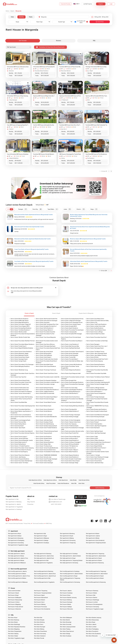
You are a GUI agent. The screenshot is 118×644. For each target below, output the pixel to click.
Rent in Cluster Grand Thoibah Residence (46, 428)
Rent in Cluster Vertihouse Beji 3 (69, 438)
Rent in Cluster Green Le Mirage (95, 332)
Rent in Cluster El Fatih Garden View (20, 388)
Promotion (30, 504)
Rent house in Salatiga (66, 607)
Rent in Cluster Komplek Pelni (69, 380)
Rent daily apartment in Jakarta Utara (44, 556)
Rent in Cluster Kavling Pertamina (44, 388)
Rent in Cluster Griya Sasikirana (44, 355)
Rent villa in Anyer (13, 618)
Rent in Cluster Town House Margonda (46, 337)
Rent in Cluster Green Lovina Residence (21, 415)
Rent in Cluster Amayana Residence (20, 459)
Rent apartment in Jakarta (13, 504)
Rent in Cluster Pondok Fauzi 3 (18, 346)
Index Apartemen (63, 480)
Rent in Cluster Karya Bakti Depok (44, 365)
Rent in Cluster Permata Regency (19, 452)
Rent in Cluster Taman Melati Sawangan (97, 390)
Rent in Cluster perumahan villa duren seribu (73, 431)
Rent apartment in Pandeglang (16, 540)
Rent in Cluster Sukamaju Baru (94, 424)
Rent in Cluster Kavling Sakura (18, 424)
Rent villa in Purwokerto (92, 631)
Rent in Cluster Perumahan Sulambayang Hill (98, 382)
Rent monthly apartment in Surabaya (70, 571)
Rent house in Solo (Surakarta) (42, 609)
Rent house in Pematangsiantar (94, 604)
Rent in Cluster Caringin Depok (18, 361)
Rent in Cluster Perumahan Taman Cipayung (22, 448)
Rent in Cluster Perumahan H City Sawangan (22, 365)
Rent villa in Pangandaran (15, 631)
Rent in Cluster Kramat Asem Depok (20, 357)
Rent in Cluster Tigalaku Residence (45, 392)
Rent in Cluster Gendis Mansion (44, 411)
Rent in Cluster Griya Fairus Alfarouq (45, 344)
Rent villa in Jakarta (91, 624)
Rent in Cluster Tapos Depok (18, 428)
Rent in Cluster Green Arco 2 (68, 448)
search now (100, 22)
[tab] (32, 288)
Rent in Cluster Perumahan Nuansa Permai (72, 319)
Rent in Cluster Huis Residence (44, 437)
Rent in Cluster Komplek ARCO (69, 326)
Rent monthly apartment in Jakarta (17, 571)
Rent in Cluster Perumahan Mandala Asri (46, 417)
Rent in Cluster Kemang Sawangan (95, 417)
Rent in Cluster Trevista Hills (68, 357)
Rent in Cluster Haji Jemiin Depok (44, 352)
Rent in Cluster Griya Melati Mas (19, 402)
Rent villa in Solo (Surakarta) (93, 634)
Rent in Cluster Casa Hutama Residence (71, 402)
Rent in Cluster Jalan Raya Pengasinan (96, 426)
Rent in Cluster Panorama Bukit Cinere (46, 450)
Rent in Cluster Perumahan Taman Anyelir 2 (73, 352)
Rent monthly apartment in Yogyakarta (44, 582)
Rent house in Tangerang (41, 591)
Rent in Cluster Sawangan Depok (19, 359)
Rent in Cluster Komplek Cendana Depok (97, 411)
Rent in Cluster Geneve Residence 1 (45, 409)
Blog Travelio (31, 502)
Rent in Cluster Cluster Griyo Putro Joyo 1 (97, 346)
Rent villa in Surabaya (66, 636)
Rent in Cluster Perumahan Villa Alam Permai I (23, 341)
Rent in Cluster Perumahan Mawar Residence (22, 344)
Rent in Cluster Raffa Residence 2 (45, 328)
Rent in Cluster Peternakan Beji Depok (46, 346)
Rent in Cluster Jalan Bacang (18, 457)
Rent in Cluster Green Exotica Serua (70, 397)
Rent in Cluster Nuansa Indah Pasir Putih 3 (97, 359)
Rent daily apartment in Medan (16, 560)
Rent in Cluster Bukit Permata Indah (45, 393)
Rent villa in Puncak (39, 638)
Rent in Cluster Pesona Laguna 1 (19, 437)
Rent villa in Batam (13, 622)
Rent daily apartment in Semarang (69, 563)
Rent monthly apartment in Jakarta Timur (19, 576)
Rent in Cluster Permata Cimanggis (45, 399)
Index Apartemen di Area (50, 480)
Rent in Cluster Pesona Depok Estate (20, 380)
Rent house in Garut (39, 602)
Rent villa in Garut (39, 624)
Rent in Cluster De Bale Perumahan (96, 334)
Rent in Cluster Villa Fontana (94, 450)
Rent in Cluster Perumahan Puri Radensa (21, 392)
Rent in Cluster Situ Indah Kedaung (45, 424)
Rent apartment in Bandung (14, 502)
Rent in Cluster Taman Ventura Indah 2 (21, 393)
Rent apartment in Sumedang (16, 543)
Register (101, 4)
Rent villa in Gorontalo (66, 624)
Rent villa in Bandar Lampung (94, 618)
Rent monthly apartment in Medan (17, 578)
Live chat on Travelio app (57, 499)
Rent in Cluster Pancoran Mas (18, 422)
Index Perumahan (51, 483)
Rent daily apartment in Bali (41, 560)
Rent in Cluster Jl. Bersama (43, 440)
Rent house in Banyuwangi (15, 600)
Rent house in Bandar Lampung (68, 598)
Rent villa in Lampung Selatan (68, 627)
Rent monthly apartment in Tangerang (96, 571)
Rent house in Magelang (14, 604)
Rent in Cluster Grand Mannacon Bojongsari (98, 415)
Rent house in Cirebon (14, 602)
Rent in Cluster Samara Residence (45, 442)
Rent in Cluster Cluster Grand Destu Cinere (47, 373)
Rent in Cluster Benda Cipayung (95, 361)
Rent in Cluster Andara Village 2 (44, 461)
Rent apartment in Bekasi (15, 536)
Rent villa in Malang (39, 629)
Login (111, 4)
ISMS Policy (49, 523)
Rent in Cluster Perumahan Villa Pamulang (22, 397)
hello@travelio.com (55, 502)
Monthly (21, 17)
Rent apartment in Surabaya (14, 509)
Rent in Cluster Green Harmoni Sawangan (47, 321)
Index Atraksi (73, 480)
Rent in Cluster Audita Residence (95, 328)
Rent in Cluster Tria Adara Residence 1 (21, 330)
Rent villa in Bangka (39, 620)
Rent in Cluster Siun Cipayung (69, 424)
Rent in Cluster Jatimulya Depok (44, 420)
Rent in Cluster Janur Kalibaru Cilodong (96, 355)
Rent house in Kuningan (66, 602)
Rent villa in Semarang (40, 634)
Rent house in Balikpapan (15, 598)
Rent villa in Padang (65, 629)
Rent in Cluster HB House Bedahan (70, 444)
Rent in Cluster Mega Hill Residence (20, 322)
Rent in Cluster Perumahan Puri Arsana (21, 450)
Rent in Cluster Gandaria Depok (44, 438)
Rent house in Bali (91, 595)
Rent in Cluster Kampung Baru (44, 353)
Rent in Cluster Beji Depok (93, 428)
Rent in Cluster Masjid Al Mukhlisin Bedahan (22, 348)
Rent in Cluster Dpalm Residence (70, 328)
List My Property (88, 4)
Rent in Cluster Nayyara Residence (70, 455)
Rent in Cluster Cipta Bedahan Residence (72, 390)
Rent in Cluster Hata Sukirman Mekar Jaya (72, 361)
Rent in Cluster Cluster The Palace (19, 463)
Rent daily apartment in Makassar (17, 563)
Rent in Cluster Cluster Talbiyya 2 (70, 450)
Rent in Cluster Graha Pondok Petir (95, 444)
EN (77, 4)
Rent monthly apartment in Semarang (70, 582)
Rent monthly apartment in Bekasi (17, 574)
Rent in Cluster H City (92, 322)
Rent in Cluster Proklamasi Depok (70, 426)
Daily (12, 17)
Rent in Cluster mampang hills (69, 332)
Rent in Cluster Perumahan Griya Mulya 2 (72, 341)
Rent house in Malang (40, 604)
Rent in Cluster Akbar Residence (69, 452)
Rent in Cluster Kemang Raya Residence (21, 328)
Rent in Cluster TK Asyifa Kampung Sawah (47, 431)
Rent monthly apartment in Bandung (44, 571)
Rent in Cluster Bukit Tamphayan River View (47, 324)
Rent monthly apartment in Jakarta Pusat (45, 576)
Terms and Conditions (38, 523)
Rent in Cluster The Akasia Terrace (95, 352)
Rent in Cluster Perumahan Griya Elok (45, 332)
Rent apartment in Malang (67, 538)
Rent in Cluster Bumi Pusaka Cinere (20, 384)
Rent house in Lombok (92, 602)
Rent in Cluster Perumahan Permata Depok (72, 330)
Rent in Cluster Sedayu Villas (43, 444)
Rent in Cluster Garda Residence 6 (70, 440)
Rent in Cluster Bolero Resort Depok (70, 461)
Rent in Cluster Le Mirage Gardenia (95, 388)
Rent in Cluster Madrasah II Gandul (19, 355)
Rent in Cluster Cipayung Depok (44, 433)
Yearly (31, 17)
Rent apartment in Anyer (15, 534)
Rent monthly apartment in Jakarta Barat (97, 574)
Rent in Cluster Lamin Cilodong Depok (96, 420)
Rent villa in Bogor (91, 622)
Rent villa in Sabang (13, 634)
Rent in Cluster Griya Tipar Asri (18, 377)
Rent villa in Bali (38, 618)
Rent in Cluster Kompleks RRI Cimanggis (71, 334)
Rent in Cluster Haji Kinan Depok (95, 431)
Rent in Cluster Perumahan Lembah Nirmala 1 (48, 382)
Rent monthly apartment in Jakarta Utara (45, 574)
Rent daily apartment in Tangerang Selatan (71, 560)
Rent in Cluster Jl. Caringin (93, 455)
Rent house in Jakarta (66, 591)
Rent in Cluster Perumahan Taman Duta (21, 382)
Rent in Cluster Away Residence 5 (95, 380)
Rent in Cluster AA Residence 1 (94, 392)
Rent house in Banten (92, 598)
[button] (32, 288)
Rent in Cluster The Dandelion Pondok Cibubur (48, 452)
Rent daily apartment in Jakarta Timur (18, 558)
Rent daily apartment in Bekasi (16, 556)
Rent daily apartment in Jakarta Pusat (44, 558)
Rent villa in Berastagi (66, 622)
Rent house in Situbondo (15, 609)
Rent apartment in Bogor (41, 536)
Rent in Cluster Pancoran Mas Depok (71, 437)
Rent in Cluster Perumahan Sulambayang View (23, 406)
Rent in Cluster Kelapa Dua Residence (71, 370)
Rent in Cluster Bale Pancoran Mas (70, 346)
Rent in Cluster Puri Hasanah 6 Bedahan (46, 380)
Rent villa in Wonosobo (92, 636)
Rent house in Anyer (65, 595)
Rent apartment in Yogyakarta (14, 507)
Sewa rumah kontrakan (14, 591)
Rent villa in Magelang (14, 629)
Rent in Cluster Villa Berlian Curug (19, 370)
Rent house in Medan (66, 604)
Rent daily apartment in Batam (94, 560)
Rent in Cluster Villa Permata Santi (95, 459)
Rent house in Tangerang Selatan (43, 593)
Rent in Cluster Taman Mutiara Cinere (96, 330)
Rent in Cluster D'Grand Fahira (94, 461)
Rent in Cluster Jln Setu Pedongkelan (71, 420)
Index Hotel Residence (63, 483)
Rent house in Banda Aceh (41, 598)
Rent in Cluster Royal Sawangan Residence (72, 382)
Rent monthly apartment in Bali (42, 578)
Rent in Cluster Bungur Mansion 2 (44, 330)
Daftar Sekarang (100, 488)
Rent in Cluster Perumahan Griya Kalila (96, 373)
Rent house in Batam (40, 600)
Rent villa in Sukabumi (40, 636)
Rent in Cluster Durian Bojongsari (70, 355)
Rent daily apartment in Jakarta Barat (96, 556)
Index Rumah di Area (39, 483)
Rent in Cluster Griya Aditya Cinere (95, 319)
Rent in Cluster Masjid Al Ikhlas (94, 446)
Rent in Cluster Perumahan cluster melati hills (48, 377)
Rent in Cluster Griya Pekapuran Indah (71, 373)
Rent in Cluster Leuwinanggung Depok (20, 420)
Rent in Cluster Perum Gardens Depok (71, 324)
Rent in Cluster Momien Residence (20, 319)
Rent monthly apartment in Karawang (96, 582)
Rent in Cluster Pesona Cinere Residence (21, 352)
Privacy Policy (27, 523)
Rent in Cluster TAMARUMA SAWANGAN (46, 455)
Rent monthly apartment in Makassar (18, 582)
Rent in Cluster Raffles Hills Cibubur (20, 321)
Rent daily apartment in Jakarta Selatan (70, 556)
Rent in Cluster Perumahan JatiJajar (45, 384)
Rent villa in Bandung (14, 620)
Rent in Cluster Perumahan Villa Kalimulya (21, 461)
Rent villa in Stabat (13, 636)
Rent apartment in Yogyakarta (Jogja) (18, 545)
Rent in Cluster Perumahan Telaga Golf (21, 324)
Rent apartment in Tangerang (68, 543)
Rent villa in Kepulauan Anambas (17, 627)
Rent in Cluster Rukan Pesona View (20, 390)
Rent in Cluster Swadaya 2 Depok (44, 422)
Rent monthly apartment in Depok (95, 576)
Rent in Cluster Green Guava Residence (46, 366)
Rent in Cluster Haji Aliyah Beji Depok (71, 348)
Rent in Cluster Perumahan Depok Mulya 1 (47, 397)
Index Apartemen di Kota (35, 480)
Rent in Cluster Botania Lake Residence (97, 409)
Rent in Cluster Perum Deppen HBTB (20, 326)
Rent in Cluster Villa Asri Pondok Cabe (20, 337)
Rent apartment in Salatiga (41, 540)
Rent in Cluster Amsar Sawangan (70, 353)
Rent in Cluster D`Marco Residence (95, 440)
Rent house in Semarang (92, 607)
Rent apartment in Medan (93, 538)
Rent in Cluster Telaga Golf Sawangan (71, 321)
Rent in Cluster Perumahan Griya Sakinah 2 (22, 431)
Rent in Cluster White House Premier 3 (96, 448)
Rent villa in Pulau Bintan (41, 631)
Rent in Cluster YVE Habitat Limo (70, 446)
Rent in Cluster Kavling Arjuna (18, 444)
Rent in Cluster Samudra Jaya (44, 457)
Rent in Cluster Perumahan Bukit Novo (20, 409)
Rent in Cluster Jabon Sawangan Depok (97, 353)
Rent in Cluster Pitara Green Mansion (20, 455)
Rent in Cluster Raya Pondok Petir (70, 433)
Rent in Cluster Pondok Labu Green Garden (47, 359)
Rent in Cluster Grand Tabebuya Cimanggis (97, 457)
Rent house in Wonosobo (66, 609)
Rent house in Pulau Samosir (16, 607)
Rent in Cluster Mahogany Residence (20, 366)
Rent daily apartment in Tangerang (95, 554)
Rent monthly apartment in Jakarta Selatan (71, 574)
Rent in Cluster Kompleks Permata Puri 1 (46, 326)
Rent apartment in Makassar (42, 538)
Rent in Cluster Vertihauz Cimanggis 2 (71, 442)
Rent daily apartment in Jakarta (16, 554)
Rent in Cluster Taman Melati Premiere (46, 402)
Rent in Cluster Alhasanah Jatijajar (20, 353)
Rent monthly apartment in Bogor (69, 576)
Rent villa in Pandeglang (92, 629)
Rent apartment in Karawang (16, 538)
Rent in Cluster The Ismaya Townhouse (46, 370)
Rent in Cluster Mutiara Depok (44, 406)
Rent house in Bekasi (91, 593)
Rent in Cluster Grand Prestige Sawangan (47, 459)
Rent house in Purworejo (41, 607)
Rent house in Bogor (13, 595)
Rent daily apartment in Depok (94, 558)
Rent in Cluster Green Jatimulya (44, 415)
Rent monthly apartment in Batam (95, 578)
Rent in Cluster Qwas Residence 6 (70, 457)
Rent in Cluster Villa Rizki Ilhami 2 (70, 393)
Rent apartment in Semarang (68, 540)
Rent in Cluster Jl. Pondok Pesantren (20, 446)
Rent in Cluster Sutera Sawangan (44, 463)
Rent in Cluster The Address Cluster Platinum (98, 377)
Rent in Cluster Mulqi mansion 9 (19, 442)
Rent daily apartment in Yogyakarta (43, 563)
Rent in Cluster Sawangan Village (70, 463)
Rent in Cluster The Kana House (44, 446)
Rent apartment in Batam (93, 534)
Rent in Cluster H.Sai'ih (92, 438)
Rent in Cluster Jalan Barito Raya (95, 463)
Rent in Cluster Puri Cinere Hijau (69, 388)
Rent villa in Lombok (91, 627)
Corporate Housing (65, 4)
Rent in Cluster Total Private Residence (96, 324)
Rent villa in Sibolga (65, 634)
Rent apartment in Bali (12, 499)
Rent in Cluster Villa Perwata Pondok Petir (47, 319)
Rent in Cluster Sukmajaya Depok (95, 348)
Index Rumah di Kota (84, 480)
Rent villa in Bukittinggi (14, 624)
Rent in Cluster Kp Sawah (17, 426)
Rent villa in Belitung (39, 622)
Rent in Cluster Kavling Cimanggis (70, 417)
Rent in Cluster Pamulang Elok (69, 409)
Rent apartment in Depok (67, 536)
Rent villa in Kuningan (40, 627)
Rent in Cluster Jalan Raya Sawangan (96, 433)
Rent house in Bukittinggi (92, 600)
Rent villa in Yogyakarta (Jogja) (16, 638)
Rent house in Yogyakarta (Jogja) (95, 609)
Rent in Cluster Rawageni (93, 344)
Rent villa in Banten (65, 620)
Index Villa (74, 483)
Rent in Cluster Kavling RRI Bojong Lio (71, 392)
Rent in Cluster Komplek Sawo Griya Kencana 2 (98, 442)
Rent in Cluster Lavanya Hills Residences (72, 365)
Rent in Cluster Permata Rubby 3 (70, 359)
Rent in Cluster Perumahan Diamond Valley (98, 321)
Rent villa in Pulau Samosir (67, 631)
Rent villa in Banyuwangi (92, 620)
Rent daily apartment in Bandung (43, 554)
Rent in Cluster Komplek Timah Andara (71, 459)
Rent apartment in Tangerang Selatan (96, 543)
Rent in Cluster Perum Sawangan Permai (72, 322)
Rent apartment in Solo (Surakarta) (95, 540)
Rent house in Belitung (66, 600)
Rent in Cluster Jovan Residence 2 (70, 344)
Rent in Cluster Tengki (92, 437)
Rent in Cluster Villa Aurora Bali (19, 332)
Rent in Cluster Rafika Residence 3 (70, 411)
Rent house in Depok (14, 593)
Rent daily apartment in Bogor (68, 558)
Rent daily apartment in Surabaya (69, 554)
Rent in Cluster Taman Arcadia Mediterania (47, 448)
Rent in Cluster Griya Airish (43, 322)
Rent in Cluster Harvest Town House (96, 366)
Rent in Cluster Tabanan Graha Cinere (71, 422)
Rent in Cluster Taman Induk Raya (19, 438)
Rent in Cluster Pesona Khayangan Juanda (22, 440)
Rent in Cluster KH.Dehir (93, 357)
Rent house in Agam (39, 595)
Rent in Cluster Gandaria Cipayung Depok (46, 426)
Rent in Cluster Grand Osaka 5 (44, 357)
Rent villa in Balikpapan (66, 618)
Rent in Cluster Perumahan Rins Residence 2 (47, 390)
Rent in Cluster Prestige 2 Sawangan (71, 415)
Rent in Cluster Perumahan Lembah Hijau (97, 341)
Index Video (81, 483)
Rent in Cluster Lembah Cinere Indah (96, 326)
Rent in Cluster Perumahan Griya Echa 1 (97, 337)
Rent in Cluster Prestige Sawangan (95, 397)
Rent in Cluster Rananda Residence (96, 365)
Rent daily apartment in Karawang (95, 563)
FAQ (29, 499)
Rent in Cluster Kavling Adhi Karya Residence (73, 406)
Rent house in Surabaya (66, 593)
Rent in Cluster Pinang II (93, 422)
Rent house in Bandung (92, 591)
